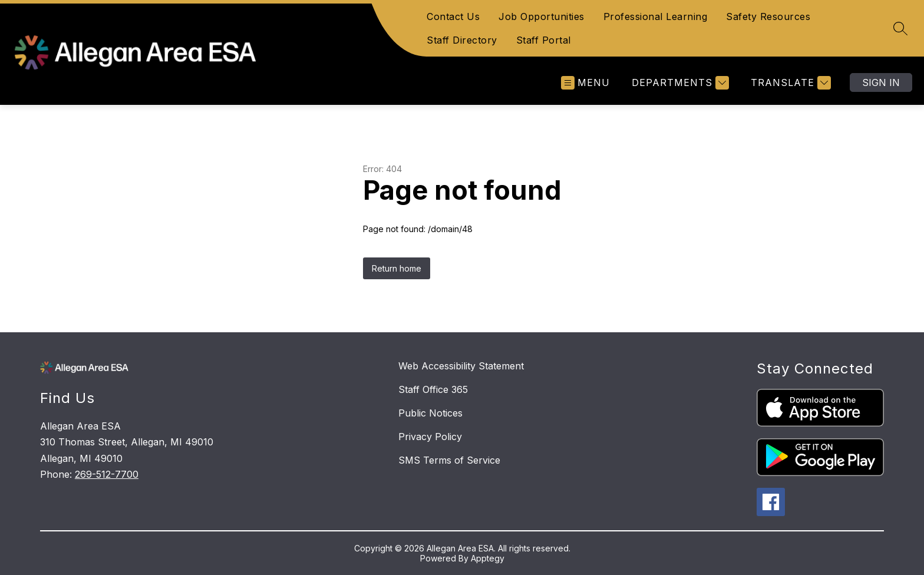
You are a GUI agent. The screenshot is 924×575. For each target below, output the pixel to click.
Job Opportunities (542, 16)
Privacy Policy (430, 437)
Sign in (881, 82)
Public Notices (430, 413)
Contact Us (453, 16)
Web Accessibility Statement (461, 366)
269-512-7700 (107, 474)
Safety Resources (768, 16)
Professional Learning (656, 16)
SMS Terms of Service (449, 460)
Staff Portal (544, 40)
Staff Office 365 (433, 389)
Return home (397, 268)
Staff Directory (462, 40)
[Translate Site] (789, 83)
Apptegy (488, 558)
